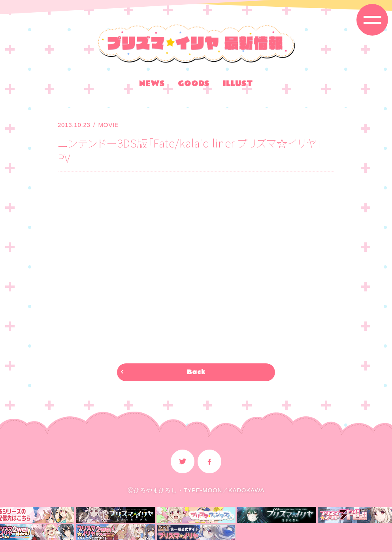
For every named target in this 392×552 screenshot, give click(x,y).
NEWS (152, 85)
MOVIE (109, 125)
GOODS (194, 85)
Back (196, 372)
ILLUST (238, 85)
